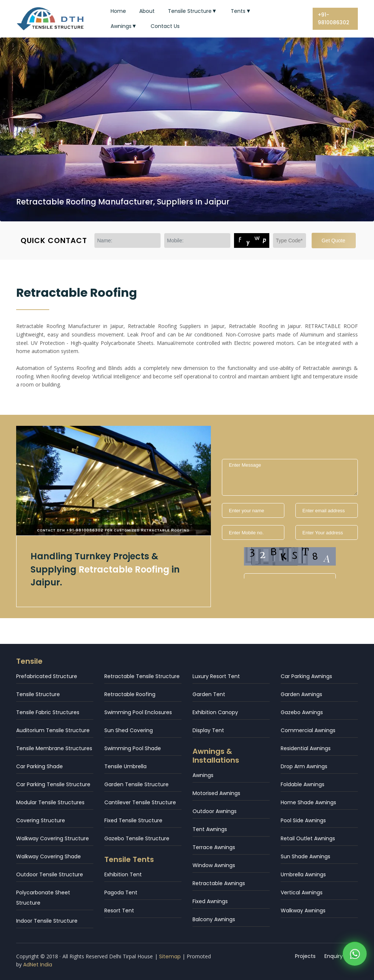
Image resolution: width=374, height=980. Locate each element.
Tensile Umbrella (125, 766)
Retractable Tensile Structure (142, 676)
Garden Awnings (301, 694)
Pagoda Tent (121, 892)
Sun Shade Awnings (305, 856)
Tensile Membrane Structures (54, 748)
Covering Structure (41, 820)
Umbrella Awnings (303, 874)
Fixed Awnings (210, 901)
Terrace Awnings (214, 847)
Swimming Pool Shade (133, 748)
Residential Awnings (306, 748)
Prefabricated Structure (47, 676)
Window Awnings (214, 865)
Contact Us (165, 26)
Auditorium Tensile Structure (53, 730)
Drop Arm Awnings (304, 766)
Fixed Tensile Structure (133, 820)
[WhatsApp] (355, 956)
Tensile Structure (193, 11)
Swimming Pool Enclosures (138, 712)
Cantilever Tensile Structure (140, 802)
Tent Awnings (210, 829)
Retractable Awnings (219, 883)
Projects (305, 956)
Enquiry (334, 956)
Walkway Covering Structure (53, 838)
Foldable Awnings (303, 784)
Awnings (124, 26)
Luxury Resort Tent (216, 676)
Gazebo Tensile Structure (137, 838)
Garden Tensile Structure (136, 784)
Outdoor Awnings (215, 811)
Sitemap (170, 956)
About (147, 11)
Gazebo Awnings (302, 712)
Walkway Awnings (303, 910)
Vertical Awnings (302, 892)
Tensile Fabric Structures (48, 712)
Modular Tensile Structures (50, 802)
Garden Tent (209, 694)
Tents (241, 11)
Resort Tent (119, 910)
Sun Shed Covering (129, 730)
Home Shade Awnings (308, 802)
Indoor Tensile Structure (47, 921)
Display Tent (208, 730)
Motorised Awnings (216, 793)
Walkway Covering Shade (48, 856)
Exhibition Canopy (215, 712)
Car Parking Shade (39, 766)
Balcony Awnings (214, 919)
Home (118, 11)
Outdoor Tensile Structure (50, 874)
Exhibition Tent (123, 874)
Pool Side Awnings (303, 820)
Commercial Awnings (308, 730)
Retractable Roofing (130, 694)
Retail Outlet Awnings (308, 838)
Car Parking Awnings (306, 676)
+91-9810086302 (334, 19)
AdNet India (38, 965)
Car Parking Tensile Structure (53, 784)
